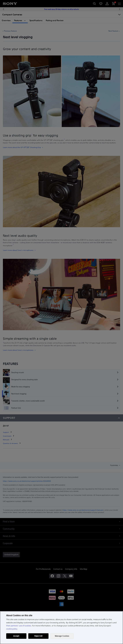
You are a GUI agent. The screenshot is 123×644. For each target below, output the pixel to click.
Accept (16, 636)
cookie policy (12, 629)
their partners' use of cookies (19, 626)
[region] (61, 628)
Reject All (38, 636)
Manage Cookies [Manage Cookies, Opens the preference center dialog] (62, 636)
